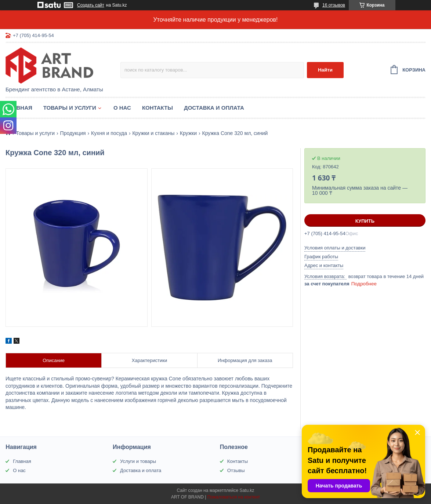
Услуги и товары (138, 461)
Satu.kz (247, 490)
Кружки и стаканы (153, 133)
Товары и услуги (70, 108)
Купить (365, 221)
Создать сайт (91, 5)
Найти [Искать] (325, 70)
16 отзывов (334, 5)
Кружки (188, 133)
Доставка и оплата (214, 108)
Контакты (157, 108)
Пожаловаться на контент (234, 497)
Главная (19, 108)
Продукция (73, 133)
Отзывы (236, 470)
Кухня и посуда (109, 133)
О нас (122, 108)
